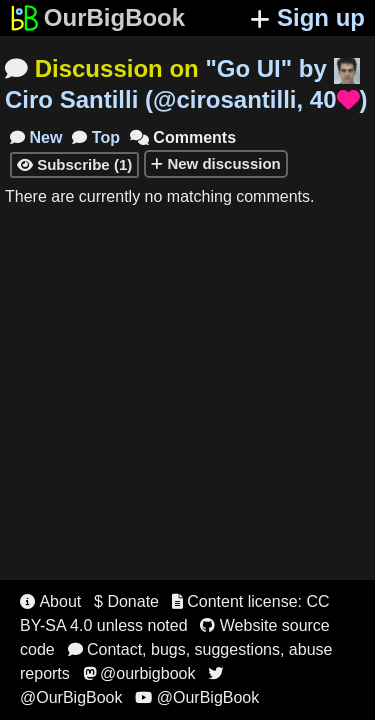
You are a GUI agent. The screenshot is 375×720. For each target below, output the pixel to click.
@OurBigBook (197, 697)
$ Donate (126, 601)
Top (96, 137)
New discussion (216, 163)
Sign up (307, 17)
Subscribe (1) (74, 164)
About (50, 601)
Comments (183, 137)
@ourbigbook (139, 673)
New (36, 137)
